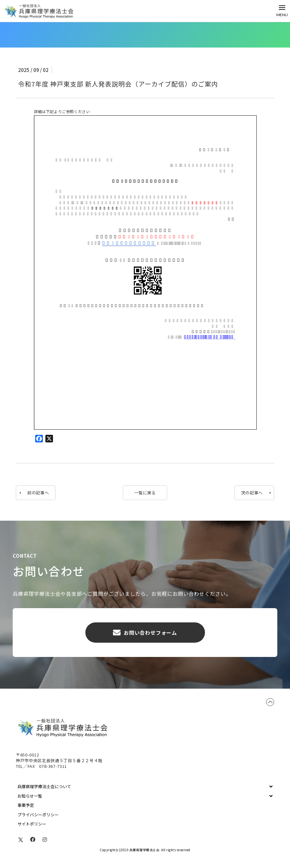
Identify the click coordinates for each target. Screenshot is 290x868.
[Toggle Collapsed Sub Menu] (145, 787)
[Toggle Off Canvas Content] (282, 11)
